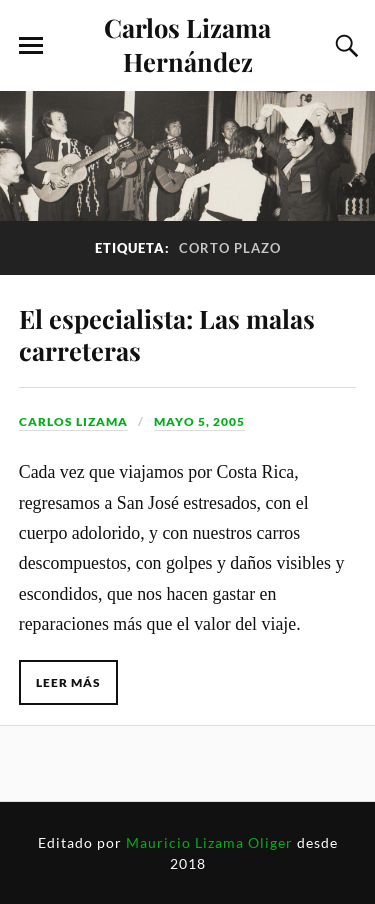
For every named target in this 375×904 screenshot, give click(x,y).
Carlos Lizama (73, 421)
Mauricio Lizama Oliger (209, 842)
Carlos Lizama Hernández (187, 44)
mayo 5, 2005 (199, 421)
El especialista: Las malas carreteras (167, 334)
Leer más (68, 682)
